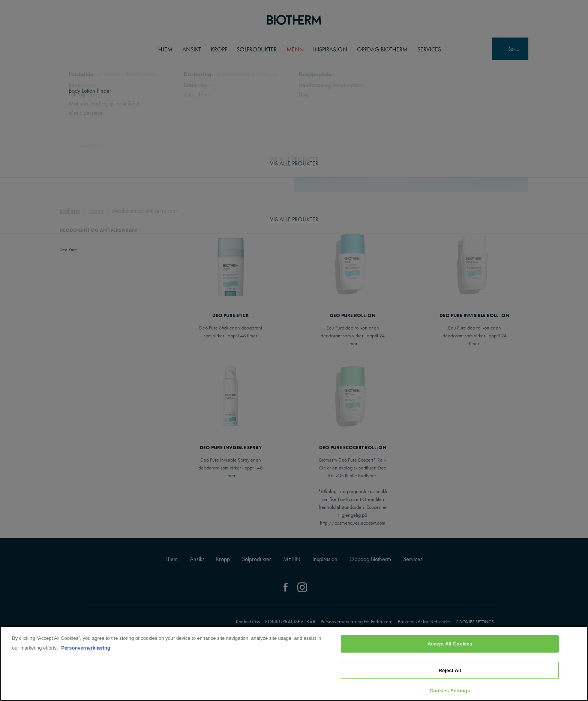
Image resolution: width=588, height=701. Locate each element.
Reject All (450, 670)
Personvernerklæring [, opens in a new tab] (86, 648)
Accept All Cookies (450, 644)
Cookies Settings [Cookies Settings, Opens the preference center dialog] (450, 691)
